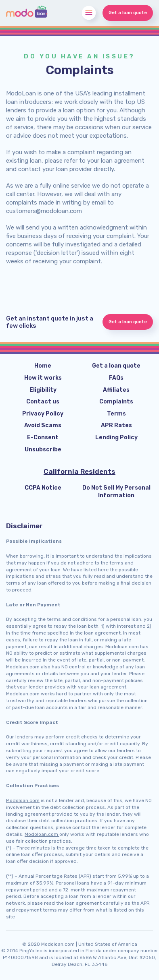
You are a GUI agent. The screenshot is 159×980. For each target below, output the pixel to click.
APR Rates (116, 425)
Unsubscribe (43, 450)
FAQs (116, 378)
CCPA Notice (43, 488)
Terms (116, 414)
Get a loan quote (128, 13)
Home (43, 366)
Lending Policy (116, 437)
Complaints (116, 402)
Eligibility (43, 390)
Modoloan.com (23, 667)
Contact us (43, 402)
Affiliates (116, 390)
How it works (43, 378)
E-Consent (43, 437)
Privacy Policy (43, 414)
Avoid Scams (43, 425)
